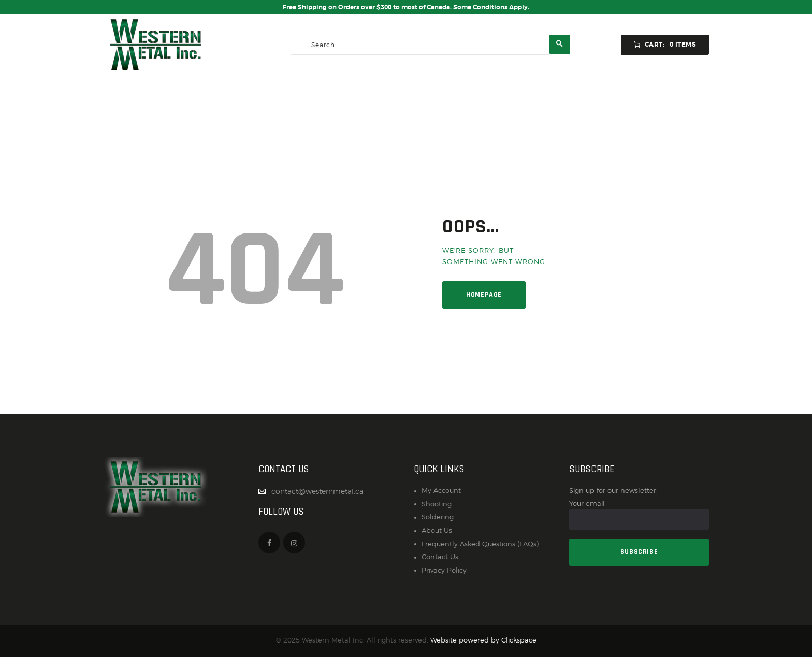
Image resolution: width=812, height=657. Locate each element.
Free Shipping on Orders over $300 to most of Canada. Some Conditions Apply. (406, 7)
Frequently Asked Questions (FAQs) (480, 544)
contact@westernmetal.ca (317, 491)
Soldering (438, 517)
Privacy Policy (444, 570)
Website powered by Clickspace (483, 640)
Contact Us (440, 557)
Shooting (437, 504)
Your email (639, 514)
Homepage (484, 295)
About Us (437, 530)
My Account (441, 491)
